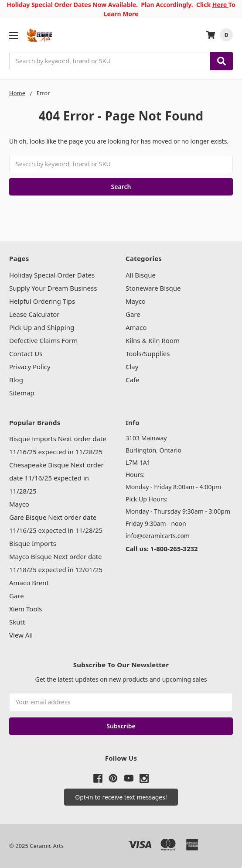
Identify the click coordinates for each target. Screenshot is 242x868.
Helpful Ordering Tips (42, 301)
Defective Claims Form (43, 340)
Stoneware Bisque (153, 288)
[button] (121, 797)
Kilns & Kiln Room (153, 340)
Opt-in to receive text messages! (121, 797)
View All (21, 635)
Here (220, 5)
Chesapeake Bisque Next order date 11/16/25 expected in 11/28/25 (56, 478)
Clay (132, 367)
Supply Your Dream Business (53, 288)
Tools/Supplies (148, 353)
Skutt (17, 622)
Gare (133, 314)
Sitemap (22, 393)
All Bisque (141, 275)
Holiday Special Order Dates (52, 275)
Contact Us (26, 353)
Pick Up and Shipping (42, 327)
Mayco (136, 301)
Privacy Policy (30, 367)
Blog (16, 380)
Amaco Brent (29, 583)
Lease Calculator (34, 314)
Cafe (133, 380)
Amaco (136, 327)
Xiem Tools (26, 609)
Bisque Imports (33, 543)
